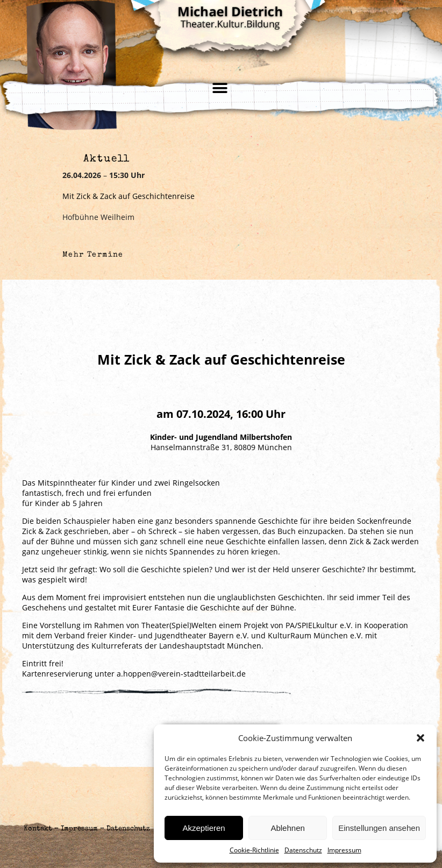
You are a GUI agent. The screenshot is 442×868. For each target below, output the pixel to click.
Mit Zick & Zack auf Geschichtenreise (129, 196)
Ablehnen (287, 828)
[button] (420, 738)
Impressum (344, 850)
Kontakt (38, 829)
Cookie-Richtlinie (254, 850)
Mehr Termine (93, 255)
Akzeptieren (204, 828)
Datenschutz (303, 850)
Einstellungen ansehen (379, 828)
